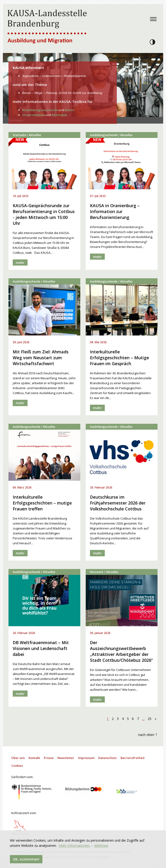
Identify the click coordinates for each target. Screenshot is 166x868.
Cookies (17, 766)
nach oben (148, 734)
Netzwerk (59, 115)
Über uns (18, 758)
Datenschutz (107, 758)
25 (150, 719)
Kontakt (34, 758)
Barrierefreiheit (133, 758)
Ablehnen (101, 846)
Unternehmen (33, 115)
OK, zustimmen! (26, 859)
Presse (49, 758)
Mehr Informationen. (74, 846)
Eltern (70, 110)
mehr (20, 263)
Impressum (86, 758)
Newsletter (66, 758)
